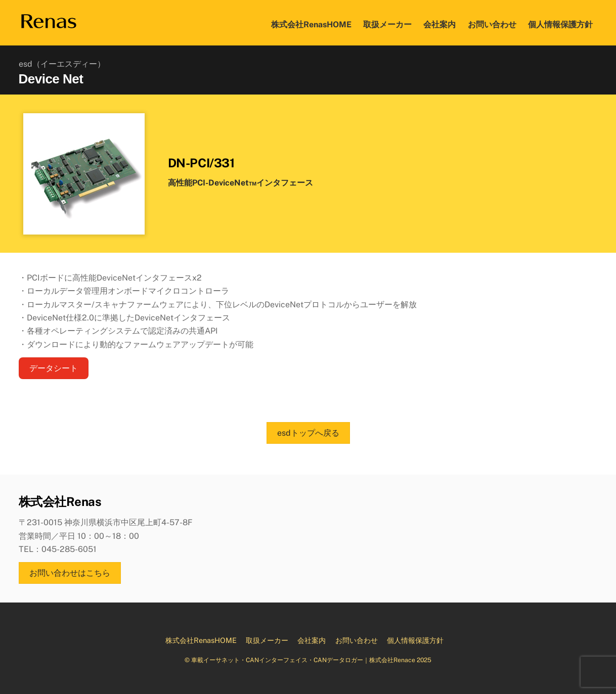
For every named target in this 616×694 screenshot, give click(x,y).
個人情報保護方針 (560, 25)
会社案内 (439, 25)
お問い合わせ (492, 25)
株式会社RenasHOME (311, 25)
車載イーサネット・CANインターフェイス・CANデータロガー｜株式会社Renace (303, 660)
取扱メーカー (387, 25)
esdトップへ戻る (308, 433)
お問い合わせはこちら (70, 573)
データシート (54, 368)
